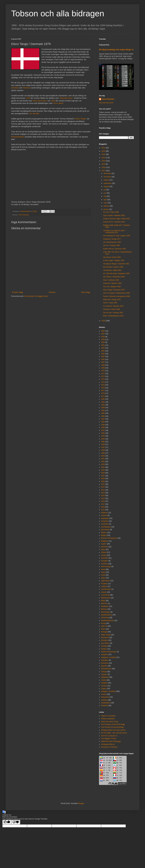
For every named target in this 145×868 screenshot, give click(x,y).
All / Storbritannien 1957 (112, 242)
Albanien (104, 513)
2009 (103, 481)
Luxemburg (105, 595)
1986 (103, 416)
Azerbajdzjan (106, 527)
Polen (103, 629)
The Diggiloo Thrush (109, 739)
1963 (53, 101)
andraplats (105, 518)
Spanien (104, 666)
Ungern (104, 689)
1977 (103, 391)
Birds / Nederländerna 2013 (113, 316)
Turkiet (104, 680)
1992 (103, 433)
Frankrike (105, 558)
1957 (103, 334)
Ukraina (104, 686)
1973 (103, 379)
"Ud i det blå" (34, 114)
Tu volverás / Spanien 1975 (113, 306)
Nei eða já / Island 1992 (112, 257)
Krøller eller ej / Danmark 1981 (115, 249)
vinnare (104, 694)
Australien (105, 524)
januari (106, 209)
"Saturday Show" (66, 98)
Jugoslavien (105, 581)
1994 (103, 439)
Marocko (104, 603)
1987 (103, 419)
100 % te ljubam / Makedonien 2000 (116, 293)
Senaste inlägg (17, 292)
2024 (104, 148)
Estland (104, 552)
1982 (103, 405)
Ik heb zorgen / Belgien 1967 (114, 260)
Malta (103, 601)
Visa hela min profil (106, 103)
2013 (103, 493)
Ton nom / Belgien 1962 (112, 287)
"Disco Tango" (80, 119)
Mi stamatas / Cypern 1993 (113, 267)
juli (105, 190)
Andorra (104, 515)
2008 (103, 479)
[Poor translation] (16, 822)
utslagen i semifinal (108, 691)
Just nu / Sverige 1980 (111, 245)
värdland (104, 700)
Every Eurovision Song (110, 722)
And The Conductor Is (109, 736)
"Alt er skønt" (58, 103)
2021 (104, 158)
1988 (103, 422)
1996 (103, 444)
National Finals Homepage (111, 741)
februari (107, 206)
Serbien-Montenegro (109, 652)
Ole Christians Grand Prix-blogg (113, 724)
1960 (103, 342)
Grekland (104, 564)
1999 (103, 453)
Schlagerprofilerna (108, 744)
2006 (103, 473)
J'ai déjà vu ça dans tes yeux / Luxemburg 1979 (114, 231)
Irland (103, 569)
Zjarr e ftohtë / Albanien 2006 (114, 215)
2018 (104, 167)
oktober (107, 180)
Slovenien (105, 663)
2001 (103, 459)
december (108, 173)
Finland (104, 555)
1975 (103, 385)
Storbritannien (106, 669)
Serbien (104, 649)
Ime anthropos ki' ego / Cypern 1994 (117, 236)
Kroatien (104, 584)
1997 (103, 447)
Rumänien (105, 637)
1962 (103, 348)
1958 (103, 337)
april (105, 200)
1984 (103, 410)
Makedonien (106, 598)
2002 (103, 462)
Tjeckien (104, 674)
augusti (107, 187)
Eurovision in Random (109, 747)
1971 (103, 374)
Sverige (104, 672)
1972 (103, 376)
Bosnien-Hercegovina (109, 538)
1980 (103, 399)
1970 (103, 371)
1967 (103, 362)
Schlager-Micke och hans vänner (113, 730)
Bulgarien (105, 541)
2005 (103, 470)
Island (103, 572)
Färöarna (26, 88)
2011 (103, 487)
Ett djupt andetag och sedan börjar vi (116, 50)
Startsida (52, 292)
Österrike (104, 706)
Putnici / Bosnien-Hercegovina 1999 (116, 296)
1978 (28, 98)
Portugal (104, 632)
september (108, 183)
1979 (20, 215)
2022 (104, 154)
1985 (103, 413)
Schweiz (104, 646)
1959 (103, 339)
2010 (103, 484)
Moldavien (105, 606)
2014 (103, 496)
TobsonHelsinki (108, 99)
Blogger (81, 803)
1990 (103, 427)
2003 (103, 464)
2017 (104, 171)
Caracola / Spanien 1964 (112, 283)
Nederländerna (107, 615)
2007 (103, 476)
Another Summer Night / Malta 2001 (116, 219)
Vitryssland (105, 697)
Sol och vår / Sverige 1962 (113, 313)
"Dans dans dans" (40, 101)
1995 (103, 442)
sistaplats (105, 654)
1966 (103, 359)
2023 (104, 151)
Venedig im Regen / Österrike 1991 (116, 264)
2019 (104, 164)
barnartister (105, 530)
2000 (103, 456)
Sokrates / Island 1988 (111, 309)
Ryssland (104, 640)
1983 (103, 408)
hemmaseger (106, 567)
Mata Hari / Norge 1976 (112, 300)
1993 (103, 436)
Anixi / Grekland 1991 (111, 280)
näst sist (104, 626)
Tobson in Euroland (108, 716)
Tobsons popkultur (108, 719)
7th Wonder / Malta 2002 (112, 270)
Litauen (104, 592)
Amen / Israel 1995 (110, 303)
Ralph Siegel (106, 635)
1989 (103, 425)
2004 (103, 467)
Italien (103, 578)
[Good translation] (7, 822)
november (108, 177)
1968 (103, 365)
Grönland (15, 88)
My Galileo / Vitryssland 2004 (114, 277)
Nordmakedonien (107, 621)
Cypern (104, 544)
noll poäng (105, 618)
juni (105, 193)
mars (106, 203)
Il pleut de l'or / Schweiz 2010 (114, 222)
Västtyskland (106, 703)
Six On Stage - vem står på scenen (114, 733)
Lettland (104, 586)
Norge (103, 623)
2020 (104, 161)
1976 (103, 388)
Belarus (104, 533)
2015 (103, 498)
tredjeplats (105, 677)
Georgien (104, 561)
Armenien (105, 521)
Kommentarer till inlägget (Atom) (36, 296)
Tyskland (104, 683)
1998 (103, 450)
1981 (103, 402)
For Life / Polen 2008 (111, 212)
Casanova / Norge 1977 (112, 239)
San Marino (105, 643)
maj (105, 196)
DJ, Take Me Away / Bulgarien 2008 (116, 274)
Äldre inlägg (86, 292)
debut (103, 550)
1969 (103, 368)
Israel (103, 575)
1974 (103, 382)
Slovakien (105, 660)
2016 (104, 321)
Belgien (104, 535)
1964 (103, 354)
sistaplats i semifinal (109, 657)
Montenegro (106, 612)
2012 (103, 490)
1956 (103, 331)
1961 (103, 345)
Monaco (104, 609)
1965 (103, 356)
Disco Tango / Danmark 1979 (114, 290)
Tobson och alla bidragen (58, 13)
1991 (103, 430)
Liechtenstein (106, 589)
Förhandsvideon (18, 137)
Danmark (26, 215)
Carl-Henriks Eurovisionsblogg (112, 727)
